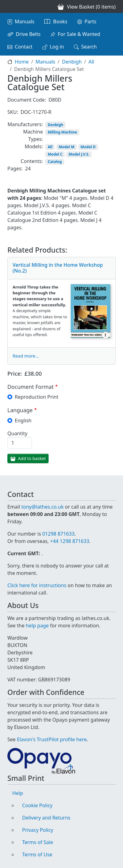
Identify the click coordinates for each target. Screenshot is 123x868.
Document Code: (27, 100)
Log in (57, 47)
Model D (88, 147)
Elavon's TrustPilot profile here (52, 739)
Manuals (25, 21)
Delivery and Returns (46, 818)
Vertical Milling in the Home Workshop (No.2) (58, 268)
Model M (66, 147)
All (91, 62)
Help (18, 793)
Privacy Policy (38, 830)
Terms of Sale (38, 842)
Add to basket (32, 458)
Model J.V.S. (79, 154)
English (23, 420)
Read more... (26, 356)
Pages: (15, 169)
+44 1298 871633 (70, 541)
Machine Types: (33, 135)
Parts (91, 21)
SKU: (13, 112)
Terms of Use (37, 854)
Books (60, 21)
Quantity (17, 433)
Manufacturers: (25, 124)
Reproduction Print (37, 397)
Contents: (32, 161)
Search (89, 47)
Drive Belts (28, 34)
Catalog (55, 162)
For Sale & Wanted (79, 34)
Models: (34, 146)
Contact (24, 47)
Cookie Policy (37, 805)
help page (37, 626)
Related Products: (37, 250)
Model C (55, 154)
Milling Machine (62, 132)
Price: (15, 374)
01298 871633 (58, 534)
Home (22, 62)
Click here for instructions (37, 585)
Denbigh (72, 62)
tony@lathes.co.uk (42, 507)
